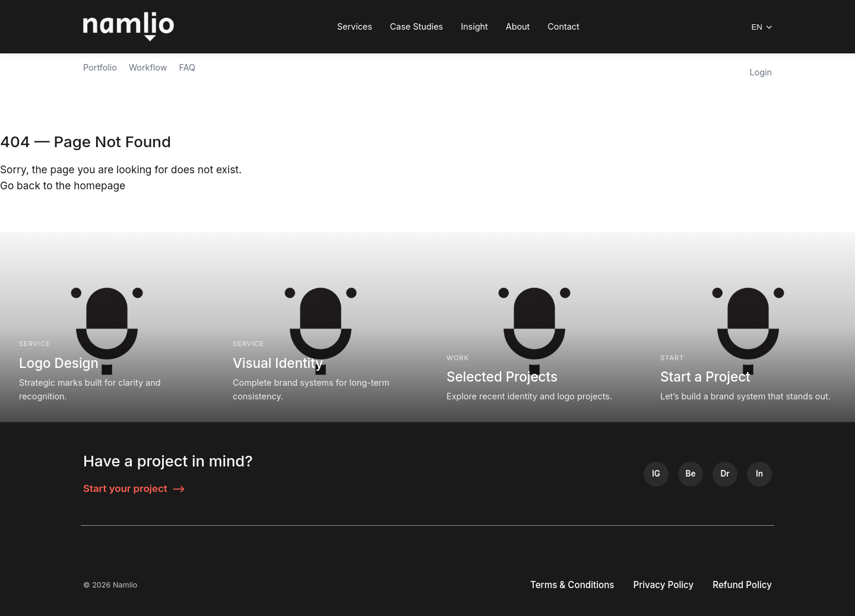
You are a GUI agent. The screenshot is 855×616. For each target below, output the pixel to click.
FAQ (187, 67)
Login (761, 72)
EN (761, 27)
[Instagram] (656, 474)
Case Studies (417, 26)
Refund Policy (742, 585)
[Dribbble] (725, 474)
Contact (563, 26)
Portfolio (100, 67)
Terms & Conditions (572, 585)
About (518, 26)
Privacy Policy (664, 585)
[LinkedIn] (759, 474)
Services (355, 26)
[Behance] (691, 474)
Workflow (148, 67)
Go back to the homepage (63, 185)
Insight (474, 26)
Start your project (134, 489)
